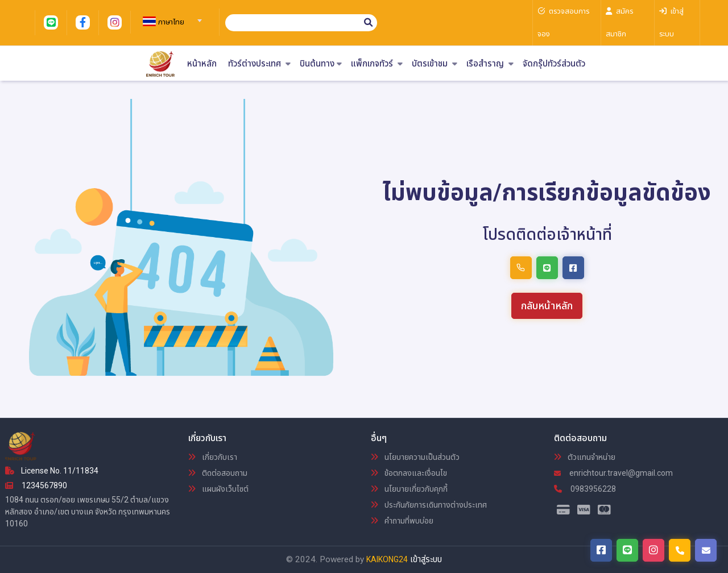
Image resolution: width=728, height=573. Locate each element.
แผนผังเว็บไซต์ (218, 489)
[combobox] (171, 17)
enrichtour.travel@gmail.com (613, 473)
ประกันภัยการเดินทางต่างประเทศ (429, 505)
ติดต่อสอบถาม (218, 473)
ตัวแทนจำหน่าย (585, 457)
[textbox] (171, 22)
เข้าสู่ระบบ (426, 559)
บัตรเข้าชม (435, 64)
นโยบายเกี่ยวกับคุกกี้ (409, 489)
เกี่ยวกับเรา (213, 457)
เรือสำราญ (490, 64)
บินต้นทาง (321, 64)
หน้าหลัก (202, 64)
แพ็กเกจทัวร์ (377, 64)
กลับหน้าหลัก (547, 306)
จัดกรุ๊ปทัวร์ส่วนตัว (554, 64)
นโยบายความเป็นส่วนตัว (415, 457)
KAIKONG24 (387, 559)
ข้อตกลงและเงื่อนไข (409, 473)
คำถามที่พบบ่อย (402, 521)
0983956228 (585, 489)
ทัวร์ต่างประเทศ (259, 64)
